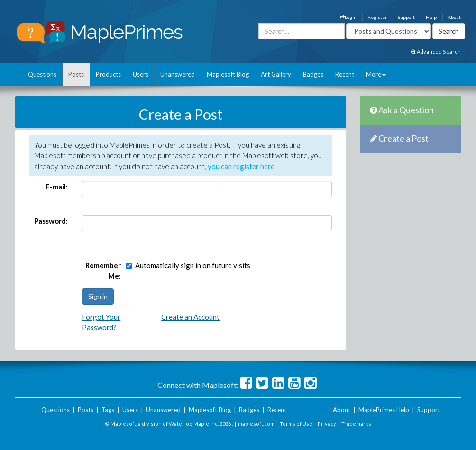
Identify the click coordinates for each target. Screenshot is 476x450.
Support (406, 17)
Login (348, 17)
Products (108, 74)
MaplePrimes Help (384, 410)
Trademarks (356, 424)
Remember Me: (103, 271)
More (376, 74)
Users (141, 74)
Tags (108, 410)
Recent (345, 74)
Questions (42, 74)
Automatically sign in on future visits (193, 265)
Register (377, 17)
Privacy (327, 424)
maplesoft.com (256, 424)
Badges (313, 74)
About (454, 17)
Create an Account (190, 317)
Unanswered (178, 74)
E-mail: (57, 187)
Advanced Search (436, 51)
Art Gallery (276, 74)
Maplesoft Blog (228, 74)
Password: (51, 221)
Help (431, 17)
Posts (76, 74)
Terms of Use (296, 424)
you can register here (241, 166)
